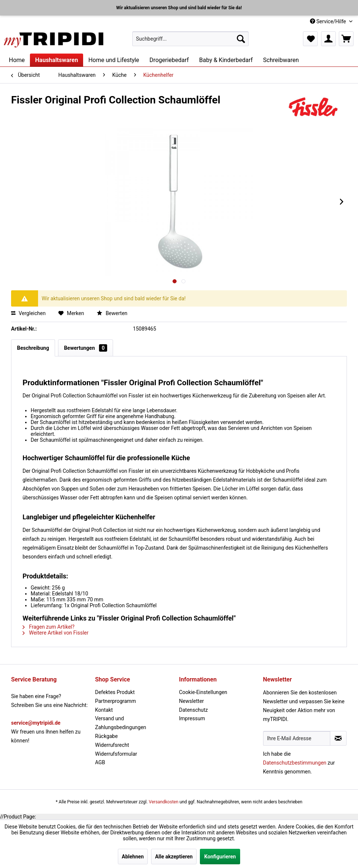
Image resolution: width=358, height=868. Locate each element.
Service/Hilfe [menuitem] (329, 21)
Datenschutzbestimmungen (295, 763)
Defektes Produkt (115, 692)
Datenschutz (194, 710)
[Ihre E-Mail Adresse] (297, 738)
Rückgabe (106, 736)
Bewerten (112, 313)
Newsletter (192, 701)
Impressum (192, 718)
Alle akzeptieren (174, 857)
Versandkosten (164, 802)
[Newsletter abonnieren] (338, 738)
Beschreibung (33, 348)
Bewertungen (86, 348)
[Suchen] (241, 39)
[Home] (17, 60)
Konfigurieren (220, 857)
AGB (100, 762)
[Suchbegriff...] (190, 39)
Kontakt (104, 710)
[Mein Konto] (328, 39)
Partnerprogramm (115, 701)
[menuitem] (190, 39)
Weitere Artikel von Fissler (56, 633)
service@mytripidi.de (36, 723)
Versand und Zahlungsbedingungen (120, 723)
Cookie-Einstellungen (203, 692)
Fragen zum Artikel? (49, 627)
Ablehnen (133, 857)
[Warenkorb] (346, 39)
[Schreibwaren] (281, 60)
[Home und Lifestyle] (114, 60)
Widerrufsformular (116, 754)
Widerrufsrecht (112, 745)
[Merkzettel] (310, 39)
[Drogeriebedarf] (169, 60)
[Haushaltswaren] (57, 60)
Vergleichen (28, 313)
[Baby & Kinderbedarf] (226, 60)
